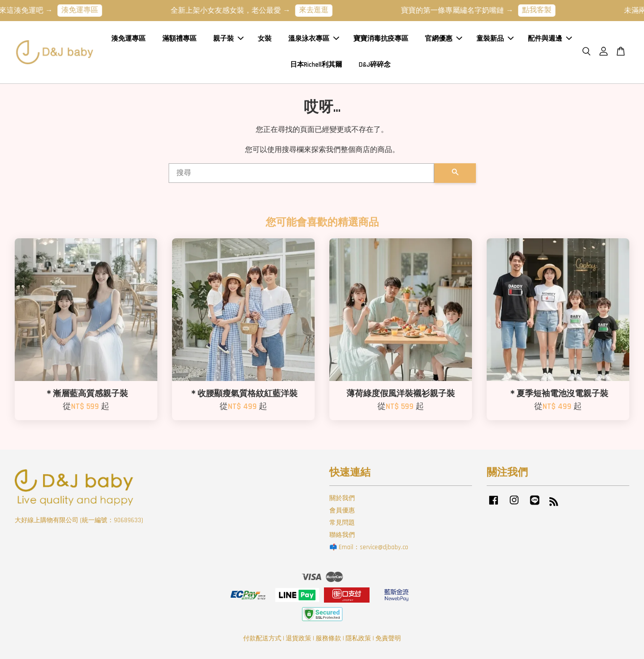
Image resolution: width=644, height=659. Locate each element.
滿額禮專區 (179, 39)
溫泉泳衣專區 (314, 39)
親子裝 (228, 39)
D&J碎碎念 (375, 65)
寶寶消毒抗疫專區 (381, 39)
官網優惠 (444, 39)
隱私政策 (358, 638)
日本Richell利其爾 (316, 65)
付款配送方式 (262, 638)
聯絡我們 (342, 535)
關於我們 (342, 498)
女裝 (265, 39)
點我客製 (544, 10)
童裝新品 (495, 39)
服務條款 (328, 638)
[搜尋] (301, 173)
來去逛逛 (321, 10)
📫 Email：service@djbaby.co (369, 547)
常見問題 (342, 523)
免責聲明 (388, 638)
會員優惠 (342, 510)
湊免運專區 (87, 10)
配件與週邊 (550, 39)
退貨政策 (298, 638)
